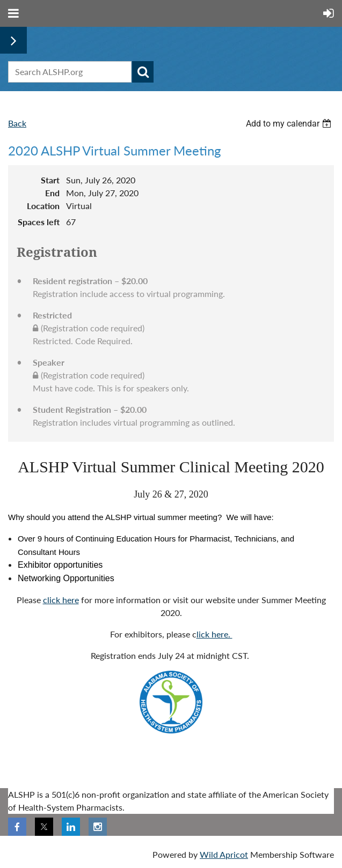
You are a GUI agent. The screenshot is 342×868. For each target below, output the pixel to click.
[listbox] (290, 124)
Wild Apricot (224, 854)
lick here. (214, 634)
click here (61, 600)
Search (143, 72)
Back (17, 123)
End (52, 193)
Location (43, 206)
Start (50, 180)
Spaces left (39, 222)
